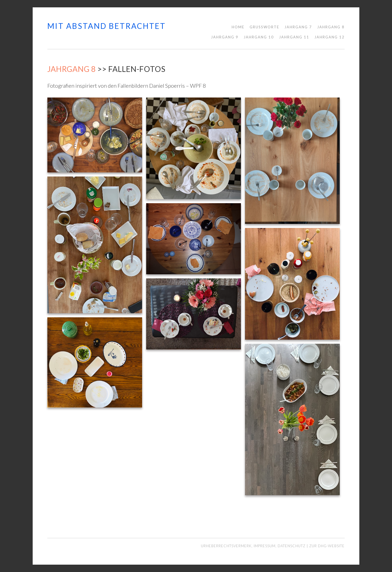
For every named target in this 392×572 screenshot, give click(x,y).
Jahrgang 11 (294, 37)
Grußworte (264, 27)
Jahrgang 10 (259, 37)
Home (238, 27)
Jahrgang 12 (330, 37)
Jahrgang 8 (331, 27)
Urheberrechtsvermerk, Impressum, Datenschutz (254, 546)
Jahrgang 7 (298, 27)
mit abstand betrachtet (107, 26)
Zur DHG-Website (327, 546)
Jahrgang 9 (225, 37)
